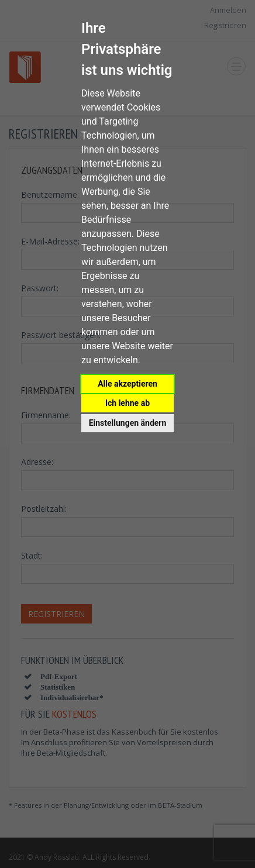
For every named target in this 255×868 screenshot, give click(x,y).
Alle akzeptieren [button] (127, 384)
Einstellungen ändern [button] (128, 423)
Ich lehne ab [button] (127, 403)
